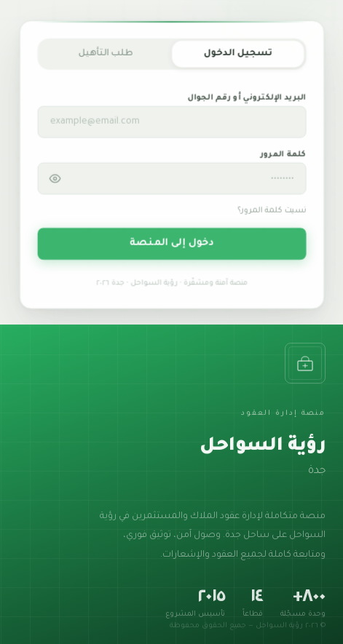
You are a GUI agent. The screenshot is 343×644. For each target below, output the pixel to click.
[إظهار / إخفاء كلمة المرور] (55, 182)
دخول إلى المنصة (171, 246)
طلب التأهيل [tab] (106, 57)
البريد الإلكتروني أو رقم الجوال (246, 102)
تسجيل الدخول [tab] (237, 57)
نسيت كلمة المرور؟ (271, 215)
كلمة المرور (282, 158)
